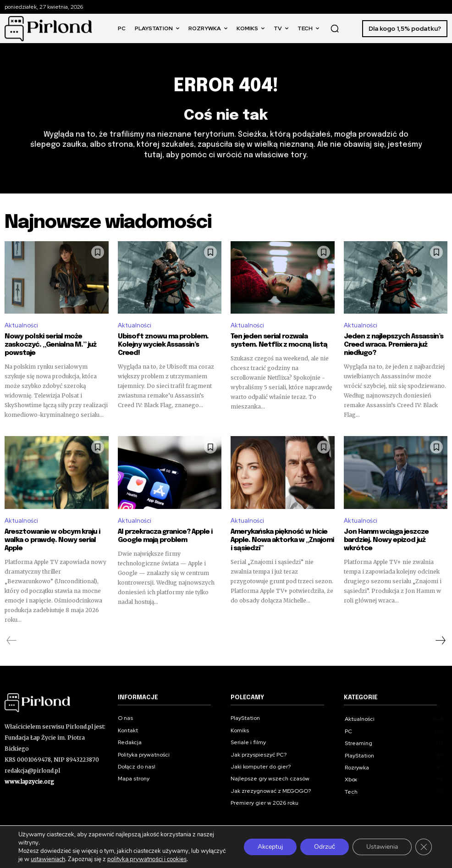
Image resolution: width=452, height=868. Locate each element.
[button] (335, 28)
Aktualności (21, 326)
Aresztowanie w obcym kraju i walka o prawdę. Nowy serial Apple (52, 540)
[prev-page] (12, 641)
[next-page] (440, 641)
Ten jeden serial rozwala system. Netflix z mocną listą (279, 341)
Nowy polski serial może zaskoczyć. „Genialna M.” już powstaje (50, 345)
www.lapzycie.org (29, 782)
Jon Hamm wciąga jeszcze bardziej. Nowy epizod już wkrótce (386, 540)
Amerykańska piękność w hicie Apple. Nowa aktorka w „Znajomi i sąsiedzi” (282, 540)
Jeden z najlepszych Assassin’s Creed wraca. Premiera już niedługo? (394, 345)
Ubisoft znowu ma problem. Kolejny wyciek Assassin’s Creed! (163, 345)
